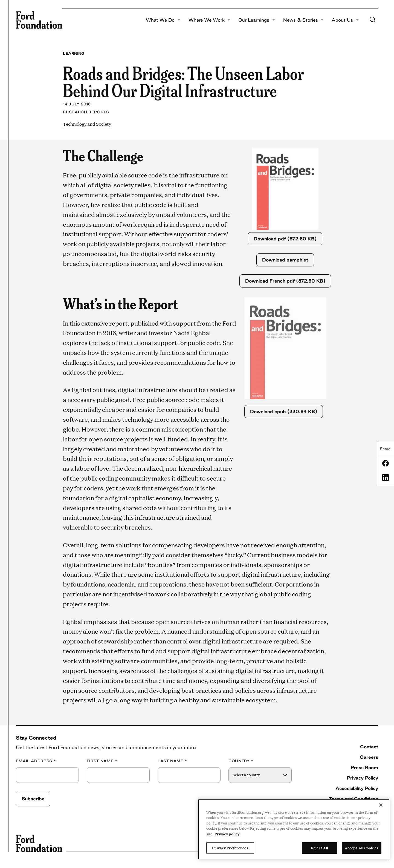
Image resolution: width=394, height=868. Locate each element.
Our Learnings (257, 20)
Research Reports (86, 112)
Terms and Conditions (354, 799)
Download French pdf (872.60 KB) (285, 281)
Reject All (319, 848)
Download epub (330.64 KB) (284, 411)
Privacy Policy (363, 778)
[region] (294, 829)
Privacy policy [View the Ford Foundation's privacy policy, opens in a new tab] (227, 834)
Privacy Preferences (230, 848)
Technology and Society (87, 124)
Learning (74, 53)
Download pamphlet (285, 260)
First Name (102, 761)
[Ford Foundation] (39, 20)
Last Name (172, 761)
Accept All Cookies (362, 848)
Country (241, 761)
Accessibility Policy (357, 788)
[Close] (381, 805)
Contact (369, 747)
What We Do (163, 20)
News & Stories (304, 20)
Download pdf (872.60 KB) (285, 239)
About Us (345, 20)
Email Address (36, 761)
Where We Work (210, 20)
